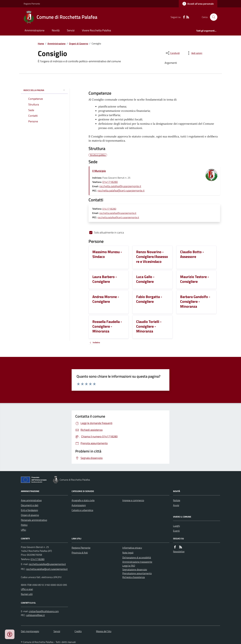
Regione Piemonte (32, 4)
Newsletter (179, 551)
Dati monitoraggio (30, 631)
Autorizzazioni (79, 505)
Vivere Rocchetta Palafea (96, 30)
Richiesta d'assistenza (134, 577)
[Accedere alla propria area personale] (198, 4)
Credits (78, 631)
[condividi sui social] (172, 53)
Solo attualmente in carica (109, 232)
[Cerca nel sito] (212, 17)
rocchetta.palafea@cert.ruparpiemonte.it (121, 191)
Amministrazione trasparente (137, 562)
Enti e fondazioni (29, 510)
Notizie (177, 500)
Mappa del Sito (104, 631)
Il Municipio (99, 171)
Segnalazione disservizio (135, 569)
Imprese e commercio (133, 500)
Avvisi (176, 505)
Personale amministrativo (34, 520)
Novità (56, 30)
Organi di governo (30, 515)
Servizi (71, 30)
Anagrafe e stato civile (83, 500)
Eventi (176, 531)
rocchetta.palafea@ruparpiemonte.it (120, 186)
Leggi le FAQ (129, 566)
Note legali (128, 553)
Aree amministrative (31, 500)
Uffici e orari (27, 589)
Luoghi (176, 526)
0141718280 (110, 182)
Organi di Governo (79, 43)
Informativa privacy (132, 548)
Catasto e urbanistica (82, 510)
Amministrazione (35, 30)
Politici (24, 525)
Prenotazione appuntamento (137, 573)
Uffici (23, 530)
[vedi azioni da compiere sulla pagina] (194, 53)
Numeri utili (27, 594)
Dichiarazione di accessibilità (137, 557)
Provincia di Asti (80, 553)
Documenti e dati (30, 505)
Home (41, 43)
